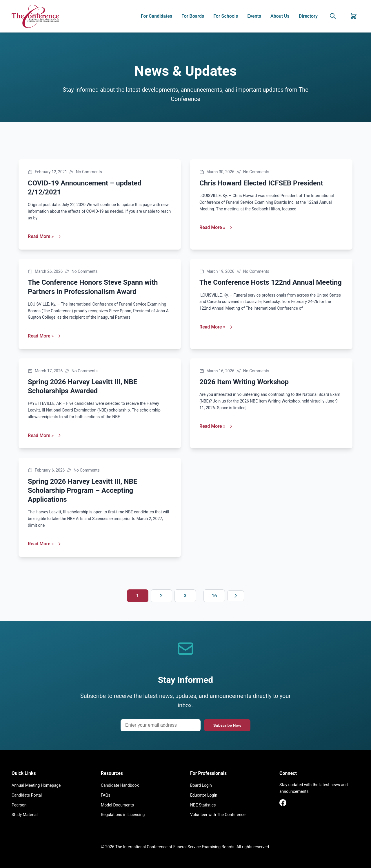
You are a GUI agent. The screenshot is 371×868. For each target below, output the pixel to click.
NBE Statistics (203, 805)
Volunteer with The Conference (218, 815)
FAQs (106, 795)
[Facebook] (283, 804)
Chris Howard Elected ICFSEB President (261, 183)
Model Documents (117, 805)
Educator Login (204, 795)
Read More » (45, 236)
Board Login (201, 785)
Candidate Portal (27, 795)
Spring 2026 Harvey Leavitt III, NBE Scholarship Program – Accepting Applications (82, 490)
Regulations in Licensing (123, 815)
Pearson (19, 805)
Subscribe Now (227, 725)
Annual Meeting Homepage (36, 785)
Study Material (25, 815)
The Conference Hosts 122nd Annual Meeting (271, 282)
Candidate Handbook (120, 785)
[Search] (333, 16)
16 (214, 596)
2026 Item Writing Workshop (244, 382)
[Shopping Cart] (354, 16)
